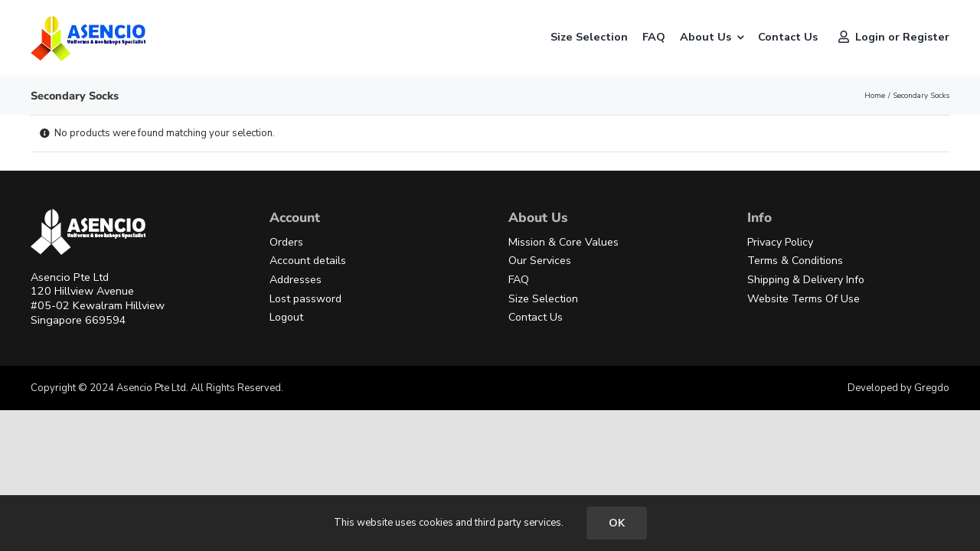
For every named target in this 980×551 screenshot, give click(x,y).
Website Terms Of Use (804, 299)
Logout (286, 317)
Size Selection (543, 299)
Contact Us (536, 317)
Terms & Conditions (795, 261)
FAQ (519, 280)
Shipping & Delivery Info (806, 280)
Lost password (305, 299)
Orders (286, 242)
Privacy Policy (780, 242)
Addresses (296, 280)
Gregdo (932, 388)
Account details (308, 261)
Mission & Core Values (563, 242)
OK (617, 523)
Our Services (540, 261)
